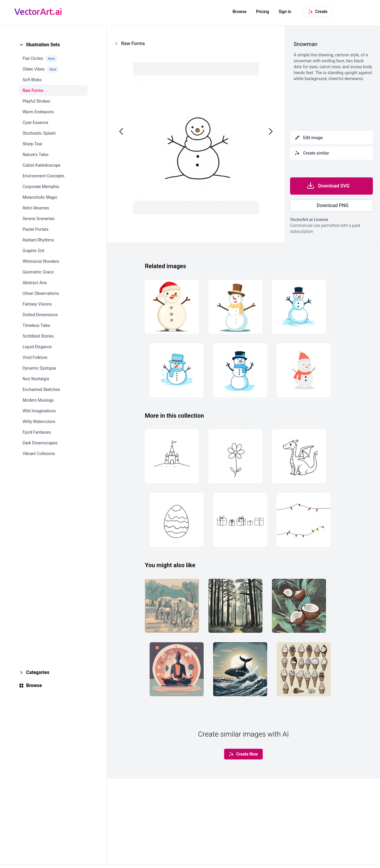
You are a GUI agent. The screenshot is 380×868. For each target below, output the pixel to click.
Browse (239, 12)
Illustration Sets (43, 45)
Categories (38, 672)
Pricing (262, 12)
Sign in (285, 12)
